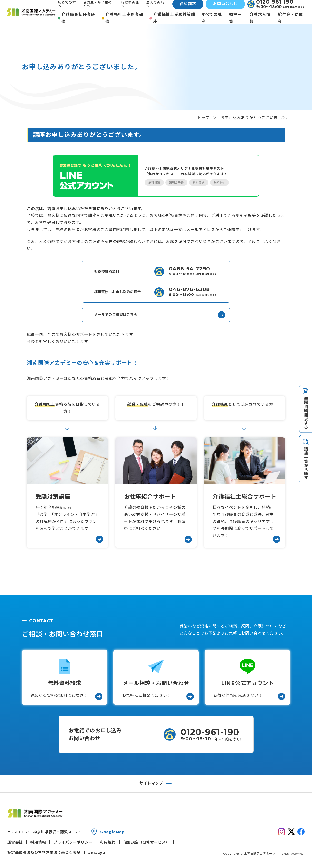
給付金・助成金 (291, 18)
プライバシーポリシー (73, 842)
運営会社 (15, 842)
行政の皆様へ (130, 4)
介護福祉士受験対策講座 (174, 18)
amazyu (97, 853)
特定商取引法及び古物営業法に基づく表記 (44, 853)
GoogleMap (112, 832)
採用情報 (38, 842)
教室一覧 (235, 18)
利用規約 (108, 842)
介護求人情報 (260, 18)
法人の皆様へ (155, 4)
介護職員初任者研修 (78, 18)
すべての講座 (212, 18)
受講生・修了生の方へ (97, 4)
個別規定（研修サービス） (146, 842)
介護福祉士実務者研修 (124, 18)
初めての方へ (67, 4)
